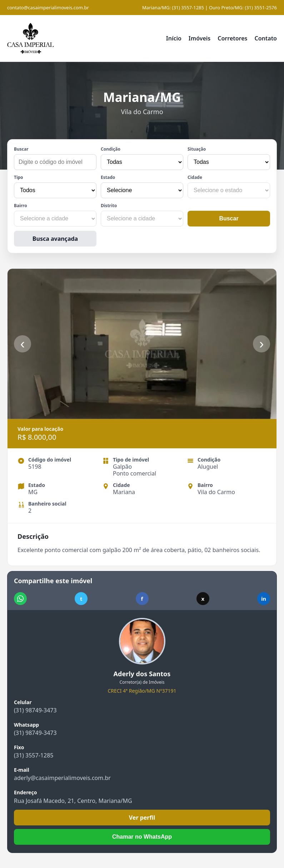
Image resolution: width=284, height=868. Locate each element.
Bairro (21, 206)
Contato (266, 38)
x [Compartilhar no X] (203, 599)
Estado (108, 177)
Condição (111, 149)
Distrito (109, 206)
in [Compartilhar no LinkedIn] (264, 599)
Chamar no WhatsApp (142, 837)
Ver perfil (142, 818)
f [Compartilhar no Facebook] (142, 599)
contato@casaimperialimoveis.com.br (48, 8)
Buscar (21, 149)
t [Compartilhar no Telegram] (81, 599)
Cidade (195, 177)
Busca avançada (55, 239)
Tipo (19, 177)
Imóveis (200, 38)
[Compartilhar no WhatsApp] (20, 599)
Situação (197, 149)
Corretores (232, 38)
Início (174, 38)
